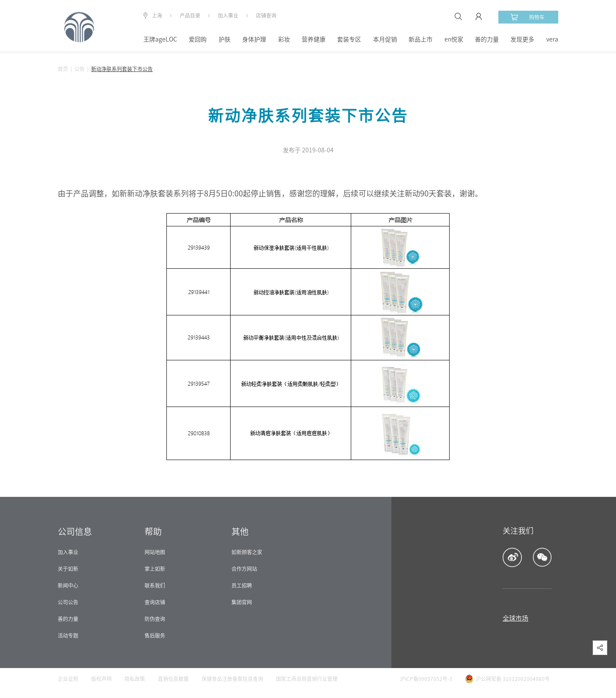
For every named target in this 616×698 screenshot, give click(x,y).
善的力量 (487, 39)
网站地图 (155, 552)
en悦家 (454, 39)
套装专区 (349, 39)
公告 (80, 69)
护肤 (225, 39)
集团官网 (242, 602)
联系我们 (155, 585)
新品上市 (421, 39)
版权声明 (101, 679)
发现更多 (522, 39)
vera (552, 39)
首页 (63, 69)
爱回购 (198, 39)
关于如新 (68, 569)
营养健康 (314, 39)
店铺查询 (266, 15)
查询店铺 (155, 602)
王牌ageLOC (160, 39)
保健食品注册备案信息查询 (232, 679)
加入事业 (228, 15)
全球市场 (515, 618)
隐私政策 (135, 679)
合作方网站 (244, 569)
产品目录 (190, 15)
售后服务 (155, 636)
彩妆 (284, 39)
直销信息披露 (173, 679)
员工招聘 (242, 585)
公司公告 (68, 602)
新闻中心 (68, 585)
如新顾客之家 (247, 552)
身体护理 (254, 39)
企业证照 (68, 679)
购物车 (527, 17)
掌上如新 (155, 569)
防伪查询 (155, 619)
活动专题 (68, 636)
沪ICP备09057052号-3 (426, 679)
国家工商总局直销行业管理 (307, 679)
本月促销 (385, 39)
